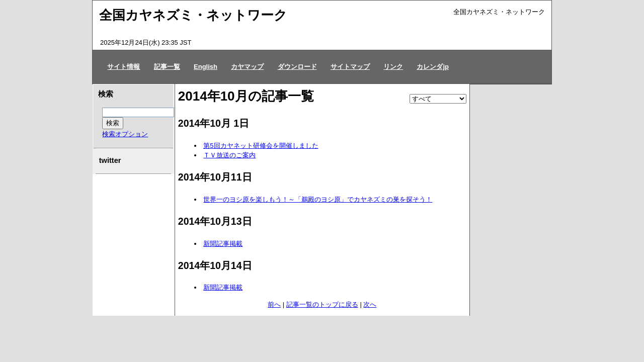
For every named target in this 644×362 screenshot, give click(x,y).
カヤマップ (247, 67)
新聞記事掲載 (223, 244)
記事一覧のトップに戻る (322, 304)
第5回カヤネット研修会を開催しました (261, 146)
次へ (370, 304)
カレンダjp (433, 67)
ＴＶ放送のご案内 (229, 155)
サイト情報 (124, 67)
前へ (274, 304)
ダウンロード (297, 67)
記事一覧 (167, 67)
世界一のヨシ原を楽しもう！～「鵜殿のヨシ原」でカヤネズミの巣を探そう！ (318, 199)
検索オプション (125, 134)
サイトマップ (350, 67)
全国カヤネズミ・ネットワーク (193, 15)
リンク (393, 67)
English (206, 67)
